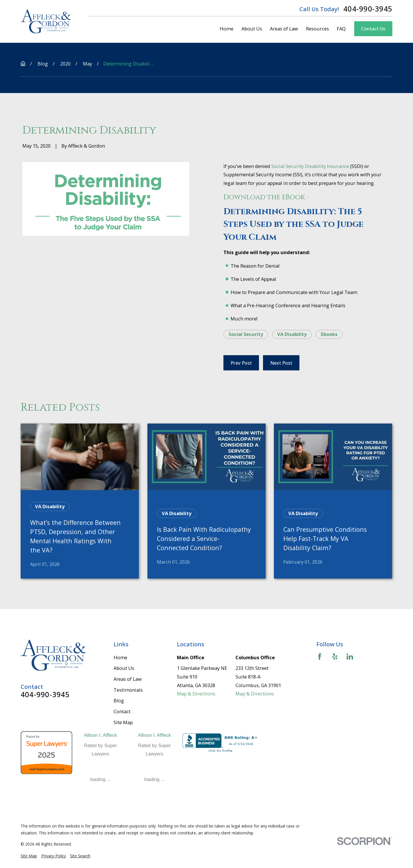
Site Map (123, 722)
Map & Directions (196, 694)
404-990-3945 (368, 9)
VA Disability (292, 334)
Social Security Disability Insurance (310, 166)
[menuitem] (29, 856)
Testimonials (128, 690)
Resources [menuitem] (317, 29)
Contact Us (373, 29)
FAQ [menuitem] (341, 29)
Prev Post (241, 363)
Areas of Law (128, 679)
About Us (124, 668)
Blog (119, 700)
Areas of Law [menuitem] (284, 29)
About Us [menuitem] (252, 29)
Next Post (281, 363)
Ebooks (329, 334)
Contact (122, 711)
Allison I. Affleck (101, 735)
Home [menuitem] (227, 29)
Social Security (246, 334)
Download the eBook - (267, 197)
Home (120, 657)
